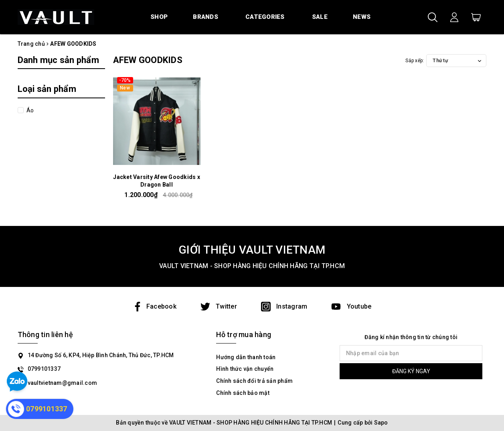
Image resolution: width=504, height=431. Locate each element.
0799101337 (44, 369)
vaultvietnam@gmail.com (63, 383)
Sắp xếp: (415, 61)
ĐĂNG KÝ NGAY (411, 371)
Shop (159, 17)
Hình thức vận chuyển (245, 369)
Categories (265, 17)
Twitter (219, 306)
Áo (30, 110)
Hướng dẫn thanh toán (246, 357)
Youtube (351, 306)
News (362, 17)
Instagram (284, 306)
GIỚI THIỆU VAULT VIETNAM (252, 250)
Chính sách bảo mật (243, 393)
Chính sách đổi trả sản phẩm (254, 381)
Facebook (155, 306)
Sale (320, 17)
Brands (205, 17)
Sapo (381, 423)
